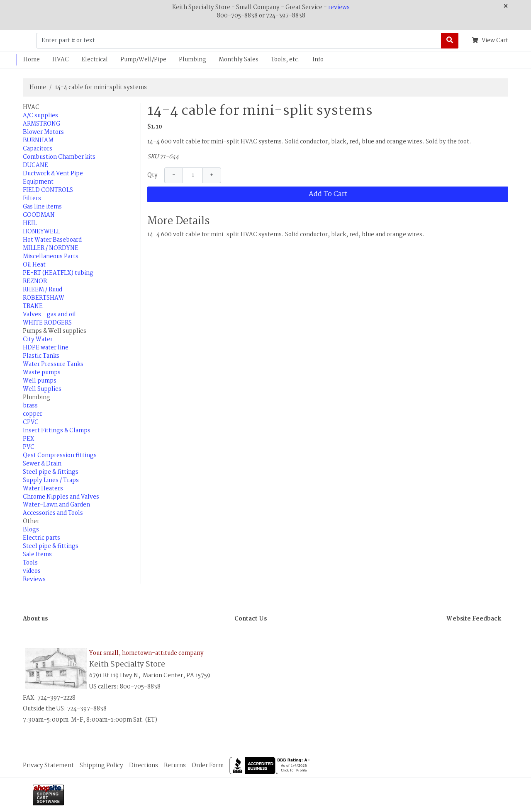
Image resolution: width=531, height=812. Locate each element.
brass (30, 406)
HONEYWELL (41, 232)
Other (31, 521)
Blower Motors (43, 132)
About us (35, 619)
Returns (175, 766)
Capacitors (38, 149)
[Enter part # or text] (239, 41)
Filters (32, 199)
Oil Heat (34, 265)
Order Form (208, 766)
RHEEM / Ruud (43, 290)
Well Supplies (42, 389)
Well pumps (40, 381)
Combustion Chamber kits (59, 157)
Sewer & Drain (42, 464)
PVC (29, 447)
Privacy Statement (48, 766)
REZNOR (35, 281)
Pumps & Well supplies (55, 331)
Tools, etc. (285, 60)
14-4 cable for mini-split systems (101, 87)
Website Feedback (474, 619)
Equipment (38, 182)
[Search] (450, 41)
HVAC (61, 60)
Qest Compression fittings (60, 456)
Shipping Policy (101, 766)
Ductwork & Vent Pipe (53, 174)
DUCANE (35, 165)
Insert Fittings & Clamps (57, 431)
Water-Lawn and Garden (56, 505)
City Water (38, 339)
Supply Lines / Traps (51, 480)
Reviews (34, 579)
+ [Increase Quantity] (212, 175)
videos (32, 571)
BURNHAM (38, 141)
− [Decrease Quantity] (174, 175)
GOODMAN (39, 215)
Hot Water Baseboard (52, 240)
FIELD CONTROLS (48, 190)
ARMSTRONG (41, 124)
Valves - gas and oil (49, 315)
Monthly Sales (239, 60)
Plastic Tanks (41, 356)
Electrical (95, 60)
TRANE (33, 306)
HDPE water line (46, 348)
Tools (30, 563)
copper (33, 414)
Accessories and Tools (53, 513)
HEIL (30, 223)
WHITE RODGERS (47, 323)
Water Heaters (43, 489)
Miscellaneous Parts (51, 257)
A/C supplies (40, 116)
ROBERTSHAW (44, 298)
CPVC (31, 422)
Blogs (31, 530)
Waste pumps (42, 373)
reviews (339, 7)
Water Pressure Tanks (53, 364)
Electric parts (41, 538)
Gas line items (42, 207)
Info (318, 60)
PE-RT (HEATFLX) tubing (58, 273)
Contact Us (251, 619)
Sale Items (37, 555)
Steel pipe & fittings (51, 472)
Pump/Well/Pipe (143, 60)
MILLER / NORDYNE (51, 248)
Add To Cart (328, 194)
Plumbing (192, 60)
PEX (28, 439)
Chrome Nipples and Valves (61, 497)
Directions (144, 766)
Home (32, 60)
